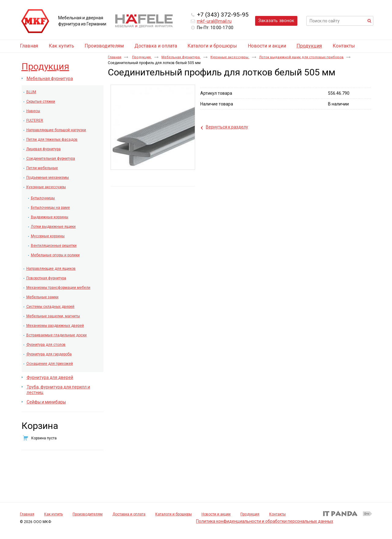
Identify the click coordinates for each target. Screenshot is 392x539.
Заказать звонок (276, 21)
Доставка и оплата (129, 514)
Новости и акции (216, 514)
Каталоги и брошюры (173, 514)
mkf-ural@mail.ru (214, 21)
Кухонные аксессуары (230, 57)
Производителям (88, 514)
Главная (115, 57)
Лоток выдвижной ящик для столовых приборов (301, 57)
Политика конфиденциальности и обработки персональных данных (265, 521)
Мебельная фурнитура (181, 57)
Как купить (53, 514)
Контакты (277, 514)
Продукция (309, 46)
